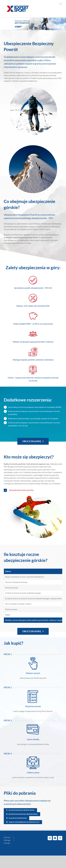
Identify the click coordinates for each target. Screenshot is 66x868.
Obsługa (7, 840)
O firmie (7, 837)
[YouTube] (55, 838)
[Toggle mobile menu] (61, 4)
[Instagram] (50, 838)
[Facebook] (60, 838)
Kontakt (7, 843)
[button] (33, 490)
